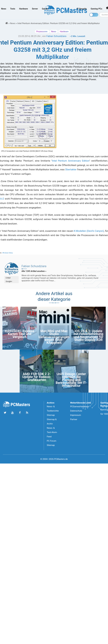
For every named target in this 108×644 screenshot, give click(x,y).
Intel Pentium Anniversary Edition (71, 161)
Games (45, 9)
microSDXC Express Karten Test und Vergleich (20, 334)
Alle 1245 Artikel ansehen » (34, 271)
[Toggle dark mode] (94, 15)
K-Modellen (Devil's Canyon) (89, 231)
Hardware (24, 9)
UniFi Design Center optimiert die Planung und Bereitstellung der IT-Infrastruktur (71, 380)
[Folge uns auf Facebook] (20, 413)
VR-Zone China (7, 253)
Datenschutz (76, 411)
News (4, 9)
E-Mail (8, 278)
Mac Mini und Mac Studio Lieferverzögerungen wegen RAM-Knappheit (54, 337)
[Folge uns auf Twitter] (5, 413)
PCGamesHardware (80, 407)
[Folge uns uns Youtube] (12, 413)
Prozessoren (42, 32)
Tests (13, 9)
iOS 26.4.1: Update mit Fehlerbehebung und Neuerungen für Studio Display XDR (88, 335)
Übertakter (71, 169)
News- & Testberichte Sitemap (53, 411)
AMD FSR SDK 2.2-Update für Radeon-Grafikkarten (37, 377)
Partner (74, 419)
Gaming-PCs (96, 9)
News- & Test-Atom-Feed (52, 432)
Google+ (9, 281)
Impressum (76, 415)
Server (35, 9)
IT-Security (82, 9)
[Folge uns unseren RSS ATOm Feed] (27, 413)
